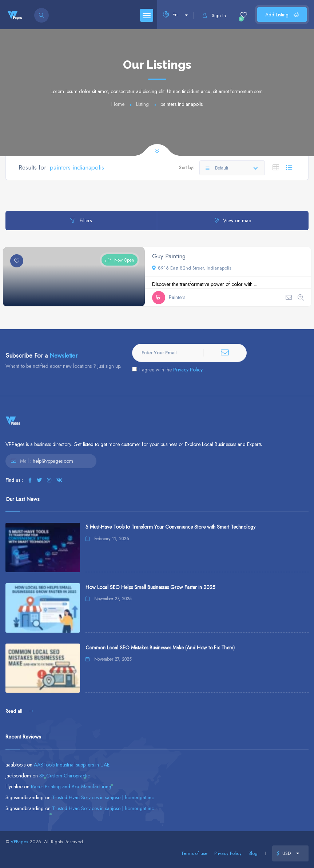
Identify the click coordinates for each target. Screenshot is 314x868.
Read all (19, 711)
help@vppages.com (53, 461)
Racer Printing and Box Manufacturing (71, 787)
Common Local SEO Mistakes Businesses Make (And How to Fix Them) (160, 648)
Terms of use (194, 853)
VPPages (19, 842)
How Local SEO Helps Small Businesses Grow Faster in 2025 (150, 587)
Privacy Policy (188, 370)
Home (118, 104)
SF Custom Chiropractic (65, 776)
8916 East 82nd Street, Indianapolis (192, 268)
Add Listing (282, 15)
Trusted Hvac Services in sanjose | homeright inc (103, 797)
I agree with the (167, 370)
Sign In (214, 15)
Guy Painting (169, 256)
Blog (253, 853)
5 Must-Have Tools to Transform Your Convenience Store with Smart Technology (170, 527)
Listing (142, 104)
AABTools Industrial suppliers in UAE (72, 765)
